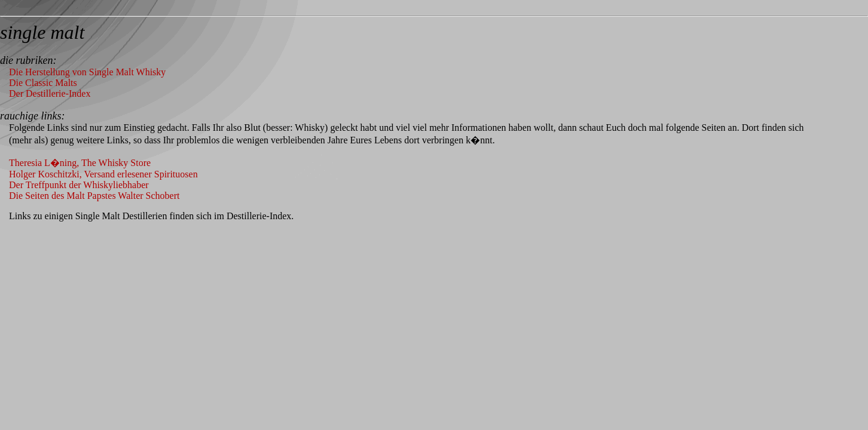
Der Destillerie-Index (50, 93)
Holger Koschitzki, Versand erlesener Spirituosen (103, 174)
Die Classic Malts (43, 83)
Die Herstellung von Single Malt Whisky (87, 72)
